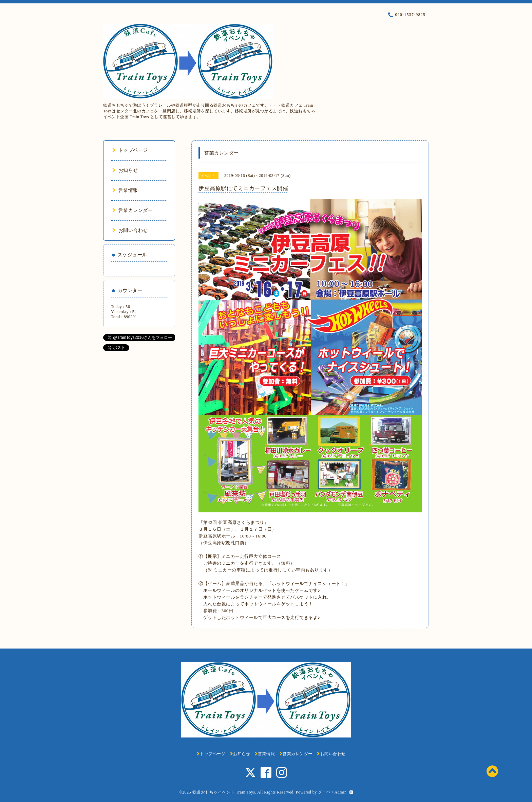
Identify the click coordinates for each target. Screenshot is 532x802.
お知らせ (125, 170)
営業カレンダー (132, 210)
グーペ (324, 792)
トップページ (130, 150)
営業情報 (125, 190)
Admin (341, 792)
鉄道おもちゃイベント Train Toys (224, 792)
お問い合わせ (130, 230)
